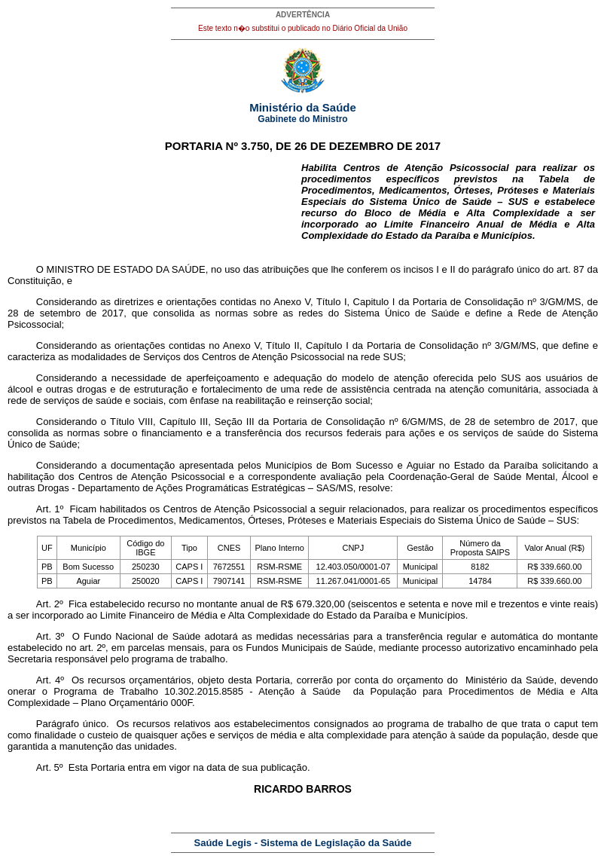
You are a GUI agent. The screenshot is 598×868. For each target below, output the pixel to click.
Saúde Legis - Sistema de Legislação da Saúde (303, 843)
